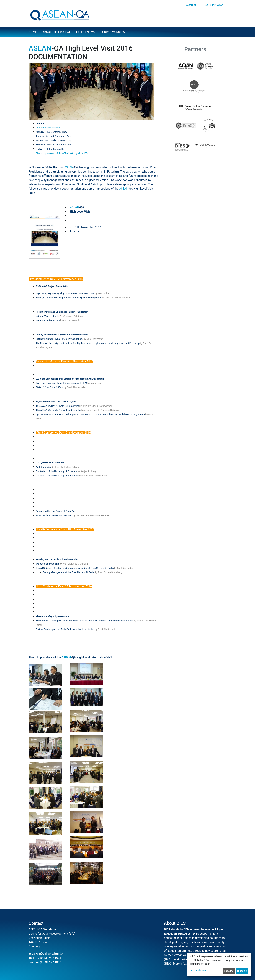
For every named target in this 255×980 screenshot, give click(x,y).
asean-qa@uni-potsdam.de (46, 954)
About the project (56, 32)
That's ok (242, 971)
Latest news (85, 32)
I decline (229, 971)
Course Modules (113, 32)
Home (33, 32)
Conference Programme (48, 128)
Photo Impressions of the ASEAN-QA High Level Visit (63, 153)
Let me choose (198, 970)
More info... (180, 964)
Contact (192, 5)
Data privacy (214, 5)
